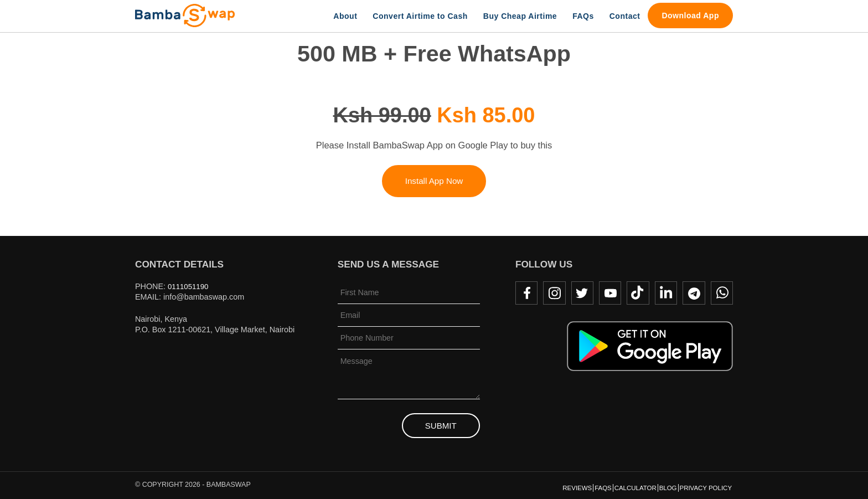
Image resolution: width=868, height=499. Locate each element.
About (345, 16)
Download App (690, 16)
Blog (650, 486)
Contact (625, 16)
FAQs (583, 16)
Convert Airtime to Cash (420, 16)
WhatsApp (721, 293)
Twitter (577, 293)
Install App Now (434, 181)
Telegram (693, 293)
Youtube (606, 293)
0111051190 (190, 286)
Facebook (520, 293)
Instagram (549, 293)
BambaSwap (185, 16)
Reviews (525, 486)
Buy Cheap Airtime (520, 16)
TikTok (635, 293)
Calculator (605, 486)
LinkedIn (664, 293)
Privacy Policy (699, 486)
